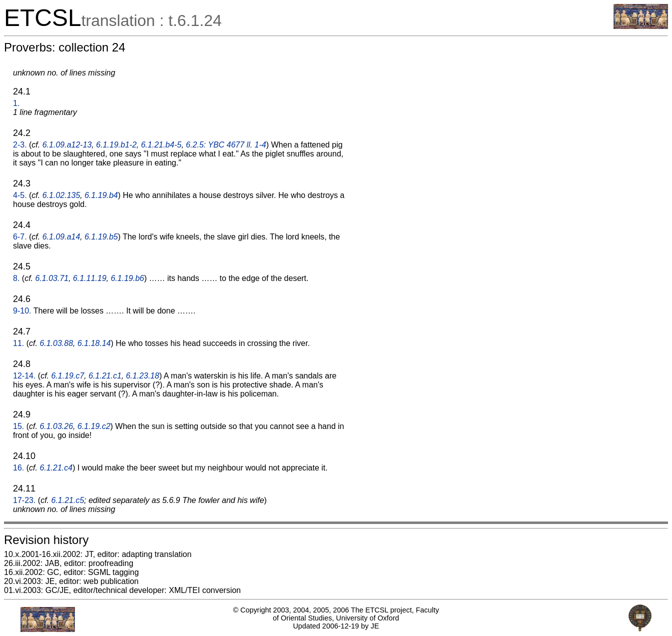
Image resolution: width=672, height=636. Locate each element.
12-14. (24, 376)
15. (18, 426)
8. (16, 278)
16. (18, 468)
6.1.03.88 (56, 343)
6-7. (20, 237)
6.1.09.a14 (61, 237)
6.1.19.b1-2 (116, 145)
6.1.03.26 (56, 426)
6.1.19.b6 (128, 278)
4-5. (20, 195)
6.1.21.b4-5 (161, 145)
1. (16, 103)
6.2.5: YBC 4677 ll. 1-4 (226, 145)
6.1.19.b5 (101, 237)
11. (18, 343)
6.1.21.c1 (105, 376)
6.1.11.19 (90, 278)
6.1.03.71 (52, 278)
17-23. (24, 500)
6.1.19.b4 (101, 195)
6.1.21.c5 (68, 500)
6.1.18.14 (94, 343)
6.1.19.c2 (94, 426)
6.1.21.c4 (56, 468)
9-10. (22, 311)
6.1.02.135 (61, 195)
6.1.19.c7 (68, 376)
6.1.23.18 (143, 376)
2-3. (20, 145)
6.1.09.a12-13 (67, 145)
